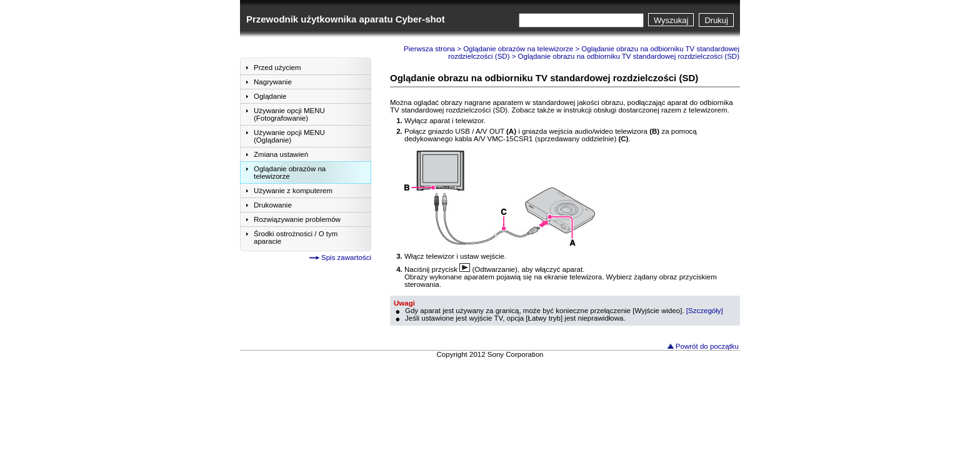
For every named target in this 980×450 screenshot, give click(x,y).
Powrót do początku (707, 346)
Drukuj (716, 20)
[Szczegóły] (705, 311)
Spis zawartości (346, 257)
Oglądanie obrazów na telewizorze (518, 49)
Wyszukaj (671, 20)
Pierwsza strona (429, 49)
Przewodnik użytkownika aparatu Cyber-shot (346, 19)
